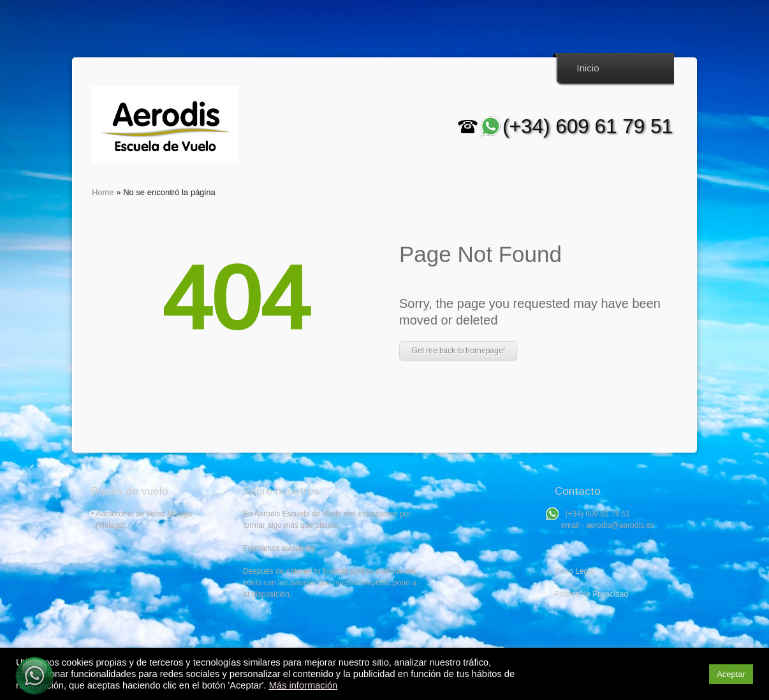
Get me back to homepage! (458, 351)
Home (103, 192)
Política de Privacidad (591, 594)
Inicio (588, 68)
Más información (304, 685)
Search (661, 69)
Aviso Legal (575, 571)
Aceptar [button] (731, 674)
